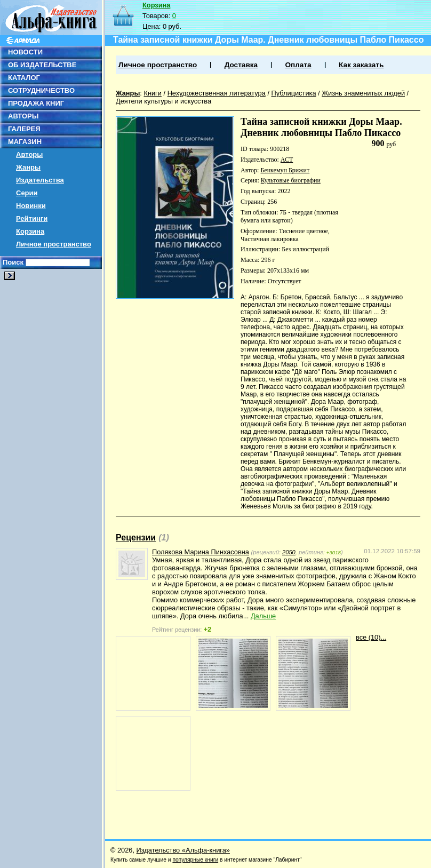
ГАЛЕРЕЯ (24, 129)
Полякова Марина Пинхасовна (201, 552)
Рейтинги (32, 218)
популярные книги (195, 860)
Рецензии (136, 537)
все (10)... (371, 637)
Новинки (31, 206)
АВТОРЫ (23, 116)
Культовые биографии (291, 180)
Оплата (298, 65)
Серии (27, 193)
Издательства (40, 180)
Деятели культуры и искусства (163, 101)
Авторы (29, 154)
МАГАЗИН (25, 142)
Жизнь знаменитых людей (363, 93)
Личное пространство (54, 244)
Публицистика (294, 93)
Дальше (263, 616)
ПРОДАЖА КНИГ (36, 103)
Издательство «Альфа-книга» (183, 850)
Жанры (28, 167)
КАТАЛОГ (24, 78)
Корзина (30, 231)
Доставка (241, 65)
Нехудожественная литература (217, 93)
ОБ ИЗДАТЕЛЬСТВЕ (42, 65)
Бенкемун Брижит (285, 170)
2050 (289, 552)
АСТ (287, 160)
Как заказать (361, 65)
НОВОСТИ (25, 52)
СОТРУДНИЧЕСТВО (41, 90)
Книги (153, 93)
